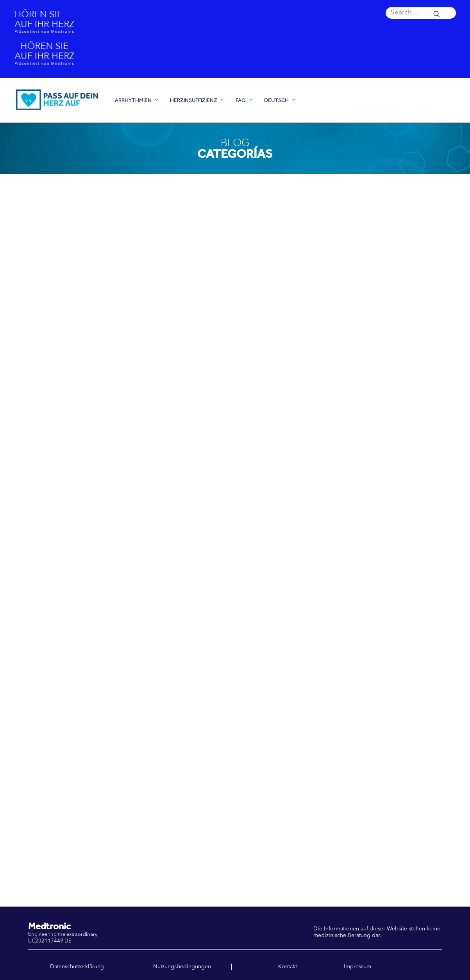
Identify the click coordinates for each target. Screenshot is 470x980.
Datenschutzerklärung (77, 967)
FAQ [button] (244, 100)
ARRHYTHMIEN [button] (136, 100)
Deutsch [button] (280, 100)
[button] (421, 13)
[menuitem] (421, 13)
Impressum (357, 967)
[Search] (421, 13)
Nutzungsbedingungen (182, 967)
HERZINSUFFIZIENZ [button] (197, 100)
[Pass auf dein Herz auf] (57, 100)
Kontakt (288, 967)
